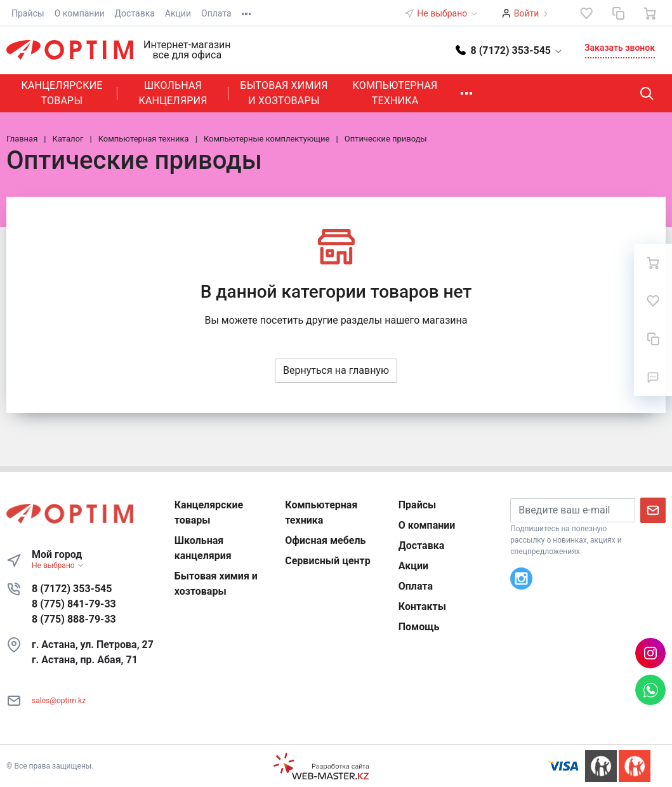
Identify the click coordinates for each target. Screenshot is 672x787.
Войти (527, 13)
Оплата (216, 13)
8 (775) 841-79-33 (74, 604)
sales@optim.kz (59, 701)
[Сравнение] (618, 13)
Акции (178, 13)
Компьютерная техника (395, 93)
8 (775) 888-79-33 (74, 619)
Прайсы (28, 13)
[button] (510, 50)
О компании (80, 13)
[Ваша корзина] (650, 13)
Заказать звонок (620, 48)
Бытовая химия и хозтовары (284, 93)
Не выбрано (447, 13)
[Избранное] (586, 13)
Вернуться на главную (336, 370)
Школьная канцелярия (173, 93)
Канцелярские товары (62, 93)
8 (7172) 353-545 (72, 589)
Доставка (135, 13)
